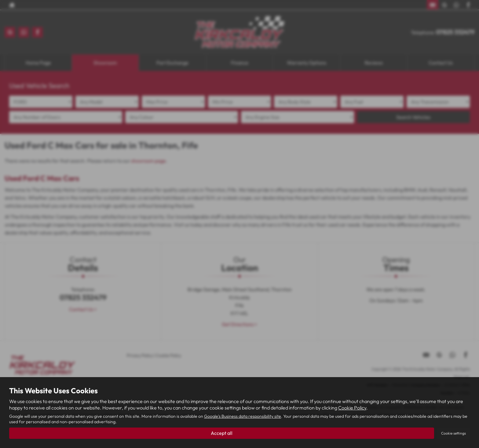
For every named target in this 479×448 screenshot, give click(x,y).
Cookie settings (453, 433)
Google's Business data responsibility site (243, 416)
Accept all (222, 433)
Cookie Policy (352, 407)
